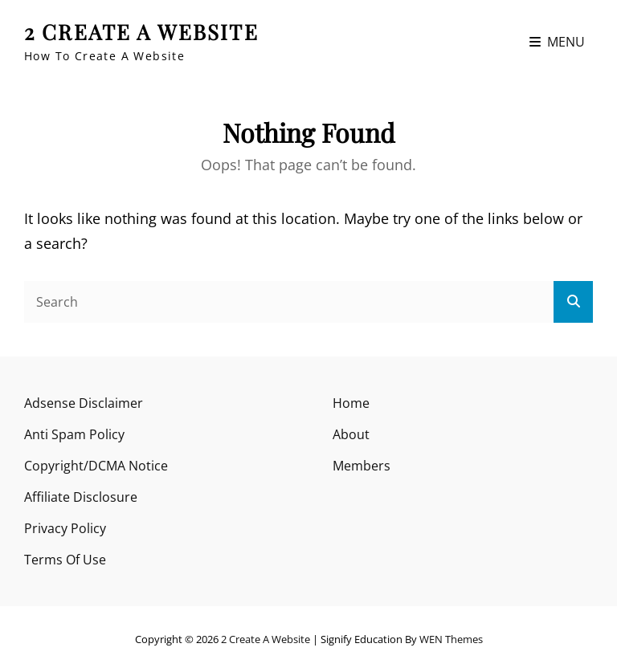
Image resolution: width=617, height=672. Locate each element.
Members (362, 466)
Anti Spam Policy (74, 434)
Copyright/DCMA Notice (96, 466)
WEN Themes (451, 639)
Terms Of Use (65, 560)
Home (351, 403)
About (351, 434)
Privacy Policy (65, 528)
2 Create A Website (141, 32)
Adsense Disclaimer (84, 403)
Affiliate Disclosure (81, 497)
